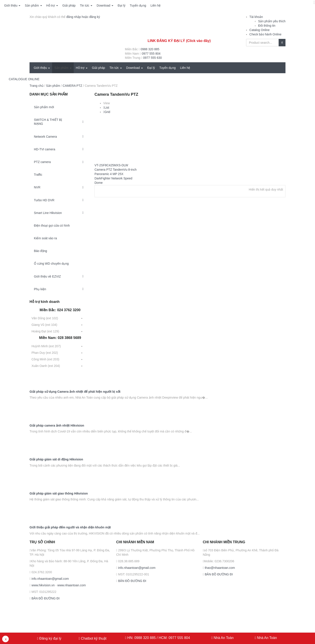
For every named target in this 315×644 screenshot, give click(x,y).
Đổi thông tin (267, 26)
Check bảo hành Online (265, 34)
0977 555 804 (151, 54)
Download (105, 5)
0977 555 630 (152, 58)
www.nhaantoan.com (72, 585)
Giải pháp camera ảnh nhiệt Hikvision (57, 426)
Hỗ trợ (52, 5)
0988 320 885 (150, 49)
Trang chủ (37, 86)
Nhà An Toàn (223, 638)
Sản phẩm (33, 5)
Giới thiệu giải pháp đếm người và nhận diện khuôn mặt (70, 527)
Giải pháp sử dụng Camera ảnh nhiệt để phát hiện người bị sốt (75, 392)
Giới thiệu (12, 5)
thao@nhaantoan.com (219, 568)
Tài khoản (256, 17)
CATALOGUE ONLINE (24, 79)
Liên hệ (156, 5)
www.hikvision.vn (43, 585)
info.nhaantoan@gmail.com (50, 579)
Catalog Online (260, 30)
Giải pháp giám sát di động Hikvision (56, 459)
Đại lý (122, 5)
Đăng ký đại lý (50, 638)
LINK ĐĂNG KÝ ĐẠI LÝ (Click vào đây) (179, 41)
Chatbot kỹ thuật (93, 638)
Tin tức (86, 5)
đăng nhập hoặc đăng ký (83, 17)
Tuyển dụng (138, 5)
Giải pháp (69, 5)
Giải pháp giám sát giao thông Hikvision (59, 494)
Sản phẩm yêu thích (272, 21)
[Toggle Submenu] (83, 122)
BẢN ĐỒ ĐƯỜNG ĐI (45, 598)
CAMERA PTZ (72, 86)
